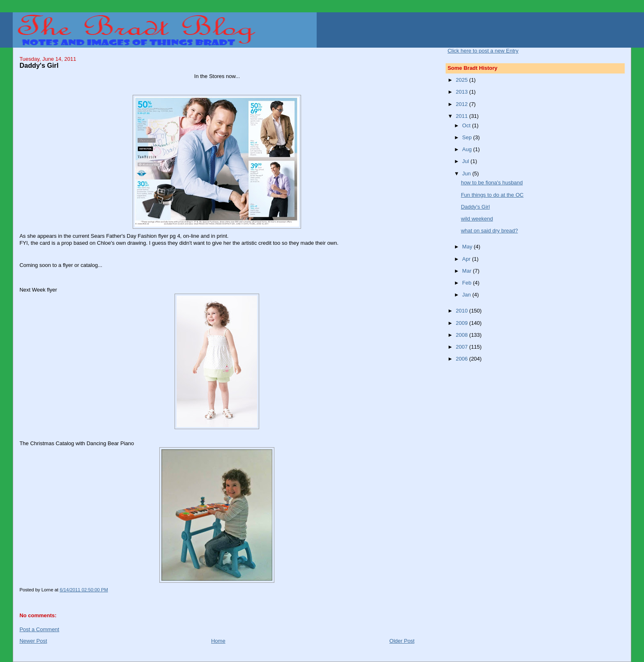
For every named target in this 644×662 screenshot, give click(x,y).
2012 (463, 104)
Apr (467, 259)
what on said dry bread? (489, 231)
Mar (467, 271)
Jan (467, 295)
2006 (463, 359)
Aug (468, 149)
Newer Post (33, 641)
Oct (467, 125)
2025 (463, 80)
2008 (463, 335)
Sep (468, 137)
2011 (463, 116)
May (468, 247)
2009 (463, 323)
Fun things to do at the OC (492, 195)
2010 (463, 311)
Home (218, 641)
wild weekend (477, 219)
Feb (467, 283)
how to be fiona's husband (492, 183)
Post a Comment (39, 629)
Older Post (402, 641)
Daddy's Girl (475, 207)
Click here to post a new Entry (483, 51)
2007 (463, 347)
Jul (466, 161)
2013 (463, 92)
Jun (467, 174)
